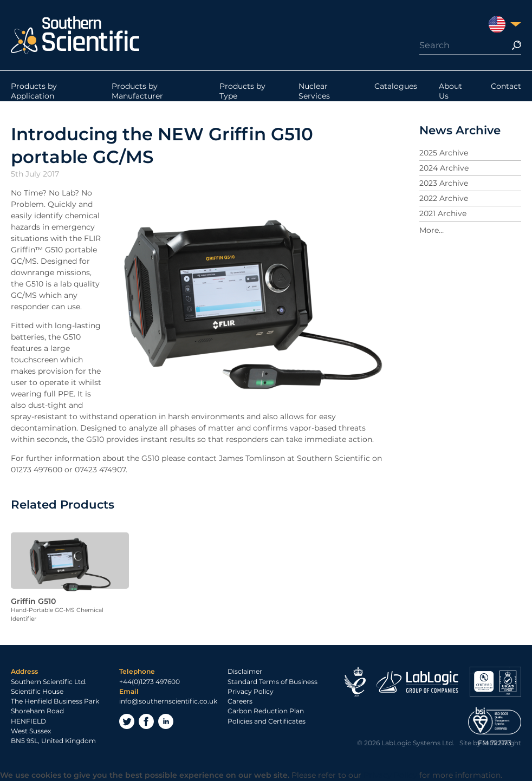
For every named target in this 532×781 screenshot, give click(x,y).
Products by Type (242, 91)
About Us (450, 91)
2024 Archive (444, 168)
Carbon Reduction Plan (266, 711)
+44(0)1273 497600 (150, 682)
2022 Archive (444, 198)
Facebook (146, 721)
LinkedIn (166, 721)
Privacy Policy (251, 691)
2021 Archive (443, 213)
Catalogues (396, 86)
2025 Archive (444, 153)
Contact (506, 86)
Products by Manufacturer (137, 91)
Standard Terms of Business (273, 682)
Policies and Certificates (267, 721)
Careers (240, 701)
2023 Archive (444, 183)
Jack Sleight (502, 743)
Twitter (127, 721)
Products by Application (34, 91)
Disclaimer (245, 671)
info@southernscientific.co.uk (168, 701)
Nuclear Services (314, 91)
